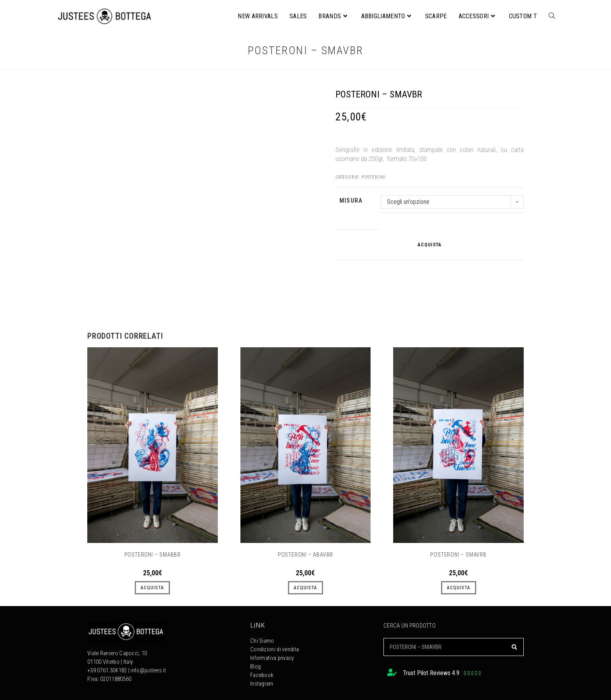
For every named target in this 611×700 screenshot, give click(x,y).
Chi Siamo (262, 641)
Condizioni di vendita (275, 650)
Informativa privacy (272, 658)
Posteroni (374, 177)
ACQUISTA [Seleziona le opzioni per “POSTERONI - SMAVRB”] (459, 588)
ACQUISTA (430, 245)
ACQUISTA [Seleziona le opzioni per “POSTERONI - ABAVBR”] (305, 588)
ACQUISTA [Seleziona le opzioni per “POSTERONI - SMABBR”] (152, 588)
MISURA (351, 201)
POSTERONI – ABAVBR (305, 555)
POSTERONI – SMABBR (153, 555)
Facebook (262, 675)
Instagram (262, 684)
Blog (255, 667)
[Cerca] (514, 647)
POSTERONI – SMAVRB (458, 555)
